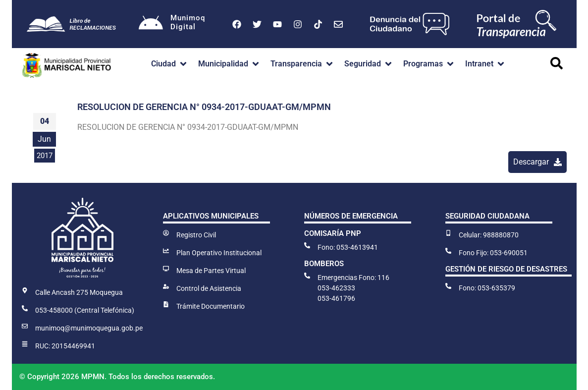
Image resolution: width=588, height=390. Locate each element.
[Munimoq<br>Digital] (151, 24)
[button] (170, 64)
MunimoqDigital (188, 22)
